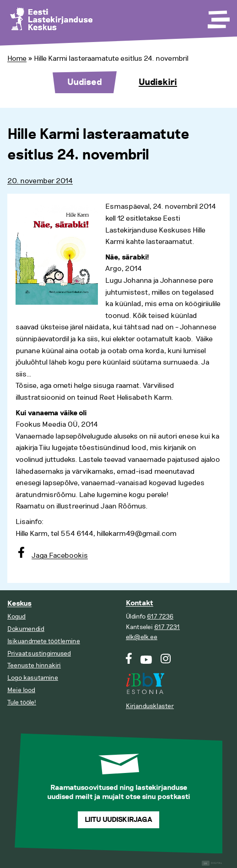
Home (17, 58)
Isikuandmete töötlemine (44, 641)
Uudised (85, 82)
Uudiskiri (158, 82)
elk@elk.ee (142, 637)
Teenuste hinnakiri (34, 665)
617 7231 (167, 627)
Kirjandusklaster (150, 706)
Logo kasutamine (33, 678)
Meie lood (21, 690)
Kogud (16, 617)
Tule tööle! (22, 702)
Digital (212, 863)
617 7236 (160, 617)
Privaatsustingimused (39, 654)
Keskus (19, 604)
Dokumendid (26, 629)
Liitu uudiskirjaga (118, 820)
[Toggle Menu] (218, 16)
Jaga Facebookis (60, 556)
